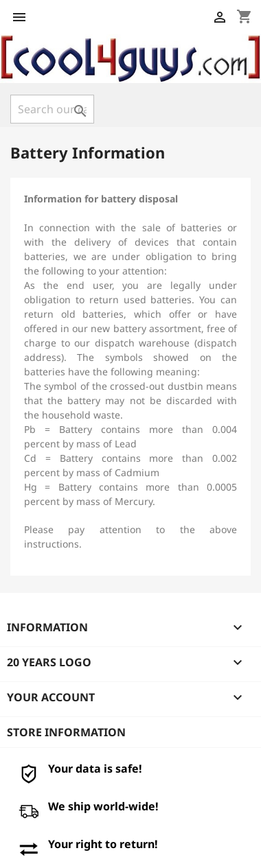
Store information (66, 732)
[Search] (52, 109)
